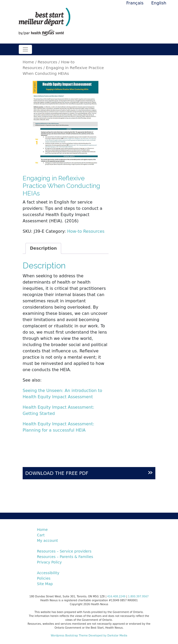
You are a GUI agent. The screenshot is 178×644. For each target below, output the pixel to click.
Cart (41, 535)
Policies (44, 578)
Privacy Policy (49, 562)
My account (47, 541)
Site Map (45, 584)
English (159, 3)
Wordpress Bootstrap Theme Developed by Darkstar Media (89, 636)
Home (28, 62)
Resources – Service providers (64, 551)
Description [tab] (43, 248)
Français (135, 3)
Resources (47, 62)
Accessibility (48, 573)
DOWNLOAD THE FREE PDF (89, 472)
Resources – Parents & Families (65, 557)
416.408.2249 (116, 596)
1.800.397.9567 (138, 596)
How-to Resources (86, 231)
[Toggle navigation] (25, 49)
